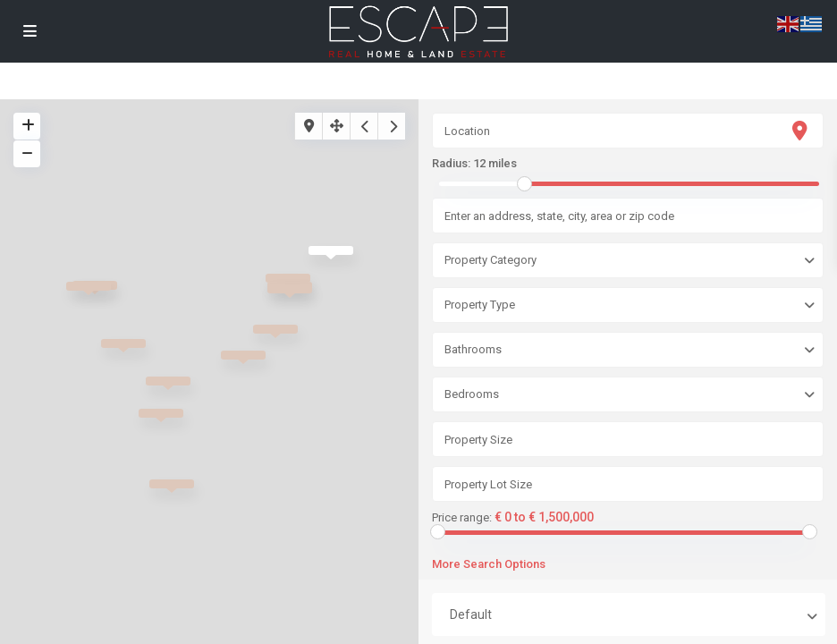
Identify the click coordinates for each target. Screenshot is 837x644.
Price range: (462, 518)
